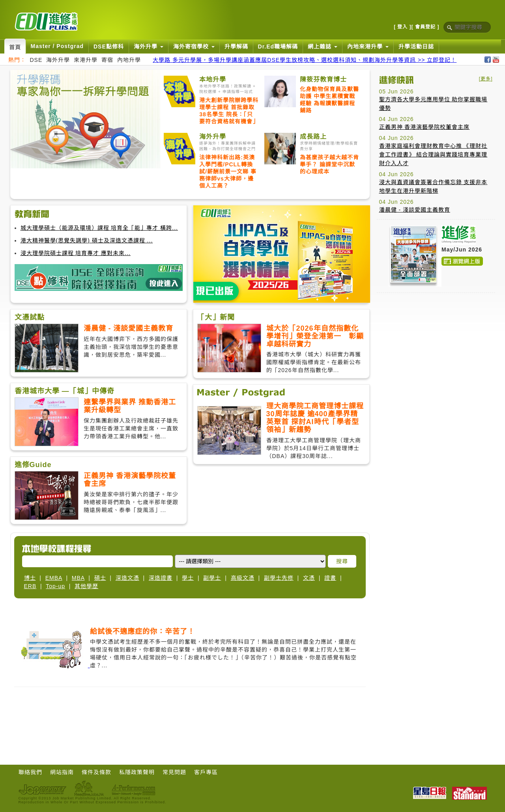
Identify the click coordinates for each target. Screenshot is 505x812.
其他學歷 (86, 586)
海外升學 (58, 60)
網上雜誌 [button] (323, 47)
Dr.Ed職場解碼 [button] (278, 47)
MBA (78, 578)
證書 (330, 578)
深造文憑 (127, 578)
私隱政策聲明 (137, 772)
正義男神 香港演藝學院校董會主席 (425, 127)
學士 (188, 578)
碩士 (100, 578)
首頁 (15, 47)
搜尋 (342, 561)
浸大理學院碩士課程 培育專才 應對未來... (76, 253)
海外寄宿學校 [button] (194, 47)
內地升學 (129, 60)
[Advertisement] (436, 348)
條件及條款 (96, 772)
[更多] (486, 79)
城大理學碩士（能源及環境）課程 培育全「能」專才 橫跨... (99, 228)
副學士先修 (279, 578)
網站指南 (62, 772)
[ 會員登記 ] (426, 27)
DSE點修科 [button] (109, 47)
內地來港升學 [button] (368, 47)
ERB (30, 586)
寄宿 (107, 60)
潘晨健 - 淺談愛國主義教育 (415, 210)
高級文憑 (243, 578)
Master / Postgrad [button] (57, 46)
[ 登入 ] (403, 27)
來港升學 (86, 60)
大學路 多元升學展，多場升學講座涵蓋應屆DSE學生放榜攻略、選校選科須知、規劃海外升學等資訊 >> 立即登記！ (305, 60)
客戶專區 (206, 772)
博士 (30, 578)
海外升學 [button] (149, 47)
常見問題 (174, 772)
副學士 (212, 578)
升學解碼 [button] (236, 47)
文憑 (309, 578)
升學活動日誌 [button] (416, 47)
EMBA (54, 578)
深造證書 (161, 578)
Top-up (55, 586)
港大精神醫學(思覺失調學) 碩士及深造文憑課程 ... (87, 240)
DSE (36, 60)
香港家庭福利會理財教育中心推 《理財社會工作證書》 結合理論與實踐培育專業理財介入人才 (433, 155)
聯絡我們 (30, 772)
